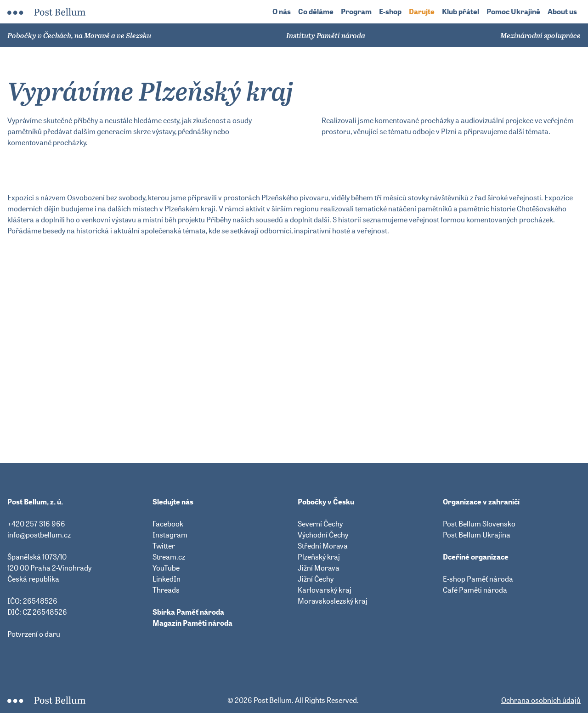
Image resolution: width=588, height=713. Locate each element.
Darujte (422, 12)
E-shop (390, 12)
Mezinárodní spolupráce (540, 35)
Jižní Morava (319, 568)
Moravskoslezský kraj (333, 601)
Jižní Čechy (316, 579)
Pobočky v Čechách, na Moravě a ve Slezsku (79, 35)
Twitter (164, 546)
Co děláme (316, 12)
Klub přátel (461, 12)
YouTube (166, 568)
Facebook (168, 524)
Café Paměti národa (475, 590)
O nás (282, 12)
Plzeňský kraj (319, 557)
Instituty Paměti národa (326, 35)
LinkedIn (167, 579)
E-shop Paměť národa (478, 579)
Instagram (170, 535)
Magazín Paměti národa (192, 623)
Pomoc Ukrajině (513, 12)
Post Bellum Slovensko (479, 524)
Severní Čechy (320, 524)
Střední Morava (323, 546)
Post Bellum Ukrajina (477, 535)
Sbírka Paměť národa (188, 612)
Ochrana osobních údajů (541, 700)
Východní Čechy (323, 535)
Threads (166, 590)
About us (562, 12)
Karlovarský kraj (325, 590)
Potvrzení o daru (34, 634)
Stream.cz (169, 557)
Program (356, 12)
